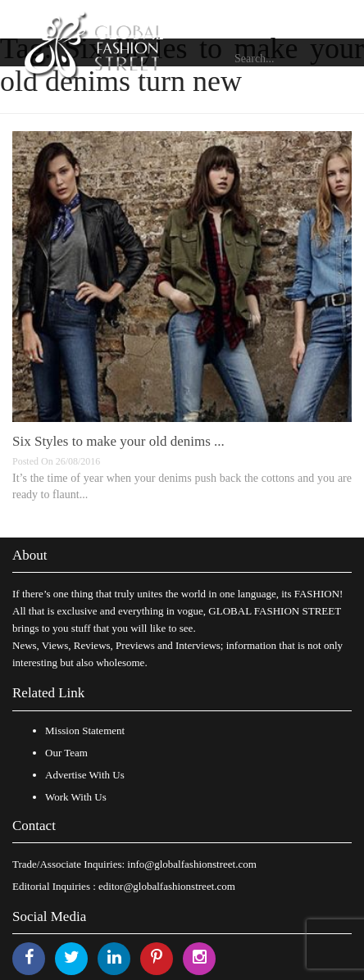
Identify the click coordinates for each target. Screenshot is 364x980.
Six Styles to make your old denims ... (118, 441)
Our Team (66, 753)
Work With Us (76, 797)
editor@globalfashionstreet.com (167, 886)
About (30, 555)
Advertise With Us (85, 775)
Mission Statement (85, 730)
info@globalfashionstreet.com (191, 864)
